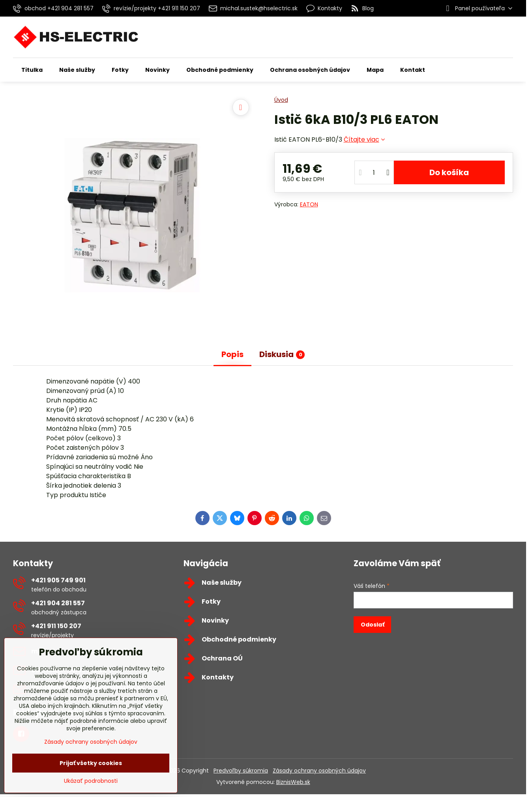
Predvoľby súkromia (241, 771)
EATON (309, 204)
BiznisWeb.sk (293, 782)
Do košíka (449, 172)
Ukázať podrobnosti (91, 781)
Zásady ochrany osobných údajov (319, 771)
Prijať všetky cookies (91, 763)
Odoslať (373, 625)
